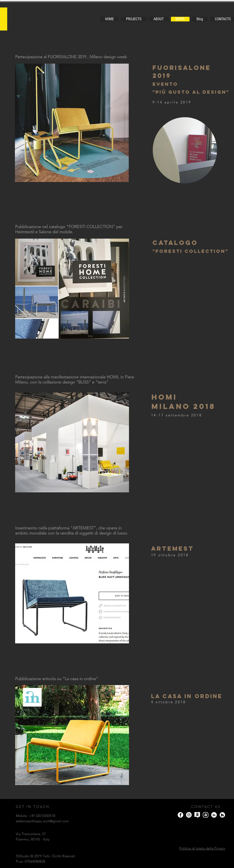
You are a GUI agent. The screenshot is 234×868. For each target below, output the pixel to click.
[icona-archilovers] (197, 815)
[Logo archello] (206, 815)
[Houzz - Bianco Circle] (222, 815)
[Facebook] (180, 815)
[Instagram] (189, 815)
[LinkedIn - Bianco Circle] (214, 815)
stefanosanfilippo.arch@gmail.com (42, 821)
